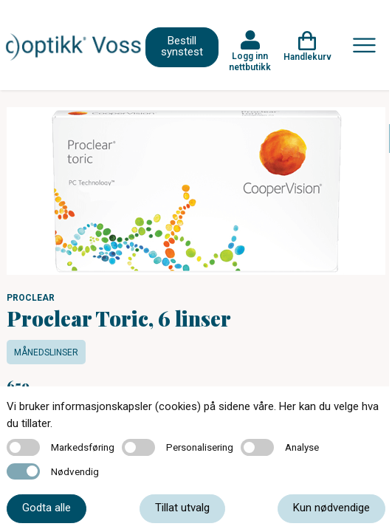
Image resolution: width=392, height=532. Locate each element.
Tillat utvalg (182, 508)
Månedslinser (46, 352)
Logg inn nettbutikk (250, 61)
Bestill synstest (182, 46)
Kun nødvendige (331, 508)
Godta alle (47, 508)
